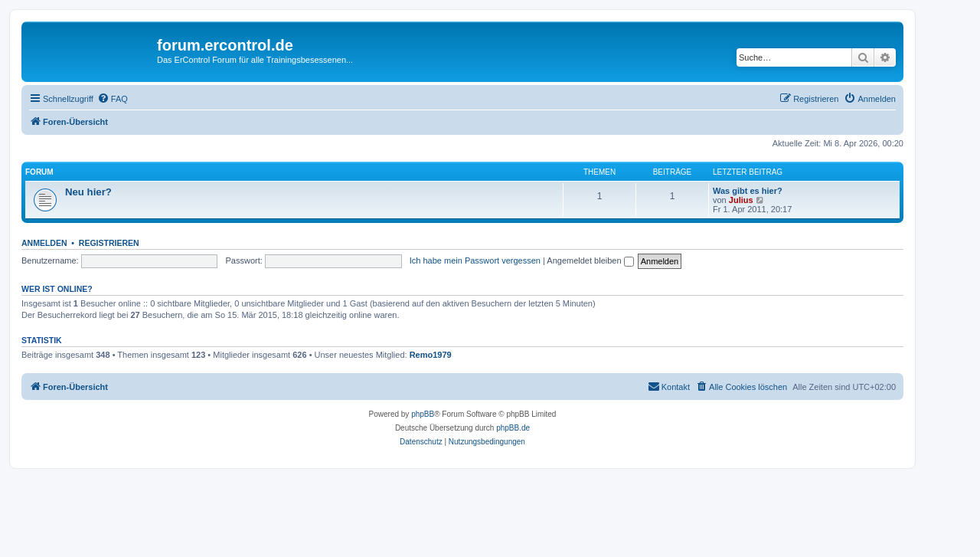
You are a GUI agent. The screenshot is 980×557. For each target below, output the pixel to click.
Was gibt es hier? (748, 191)
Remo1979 (431, 355)
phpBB (423, 414)
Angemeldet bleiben (590, 260)
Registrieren (109, 243)
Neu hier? (88, 192)
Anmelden (44, 243)
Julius (741, 200)
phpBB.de (513, 428)
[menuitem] (113, 99)
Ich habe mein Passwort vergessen (475, 260)
